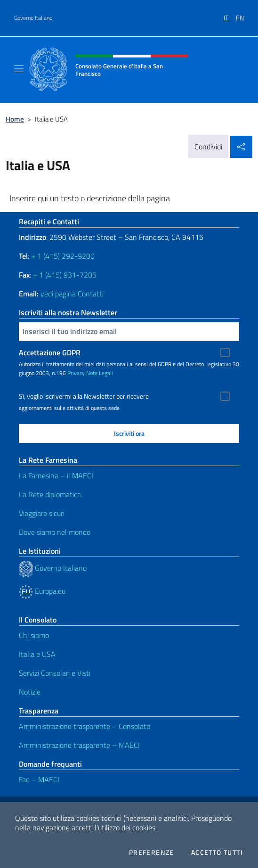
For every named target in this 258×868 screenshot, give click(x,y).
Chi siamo (34, 635)
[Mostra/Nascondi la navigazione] (19, 69)
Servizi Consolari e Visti (55, 673)
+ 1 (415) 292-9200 (63, 256)
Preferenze (152, 852)
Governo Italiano (33, 18)
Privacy (76, 373)
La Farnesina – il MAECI (56, 475)
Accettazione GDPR (50, 352)
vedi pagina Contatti (72, 294)
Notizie (30, 692)
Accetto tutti (217, 852)
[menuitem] (230, 15)
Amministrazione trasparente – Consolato (85, 726)
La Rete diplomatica (50, 494)
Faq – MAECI (39, 779)
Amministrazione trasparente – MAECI (79, 745)
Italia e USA (37, 654)
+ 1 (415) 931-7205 (65, 275)
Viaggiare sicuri (42, 513)
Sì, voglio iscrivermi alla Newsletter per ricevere (84, 396)
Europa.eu (42, 591)
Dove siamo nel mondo (55, 532)
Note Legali (100, 373)
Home (15, 119)
